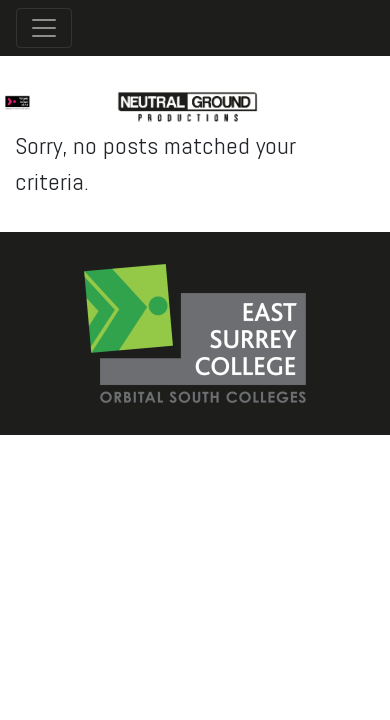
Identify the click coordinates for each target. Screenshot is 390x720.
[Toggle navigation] (44, 28)
